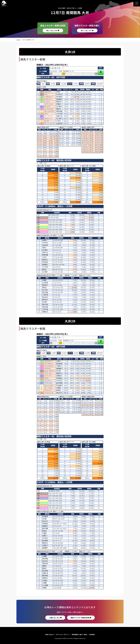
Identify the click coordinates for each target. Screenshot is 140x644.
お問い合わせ (49, 634)
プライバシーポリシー (63, 634)
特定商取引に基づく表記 (79, 634)
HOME (18, 40)
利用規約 (92, 634)
